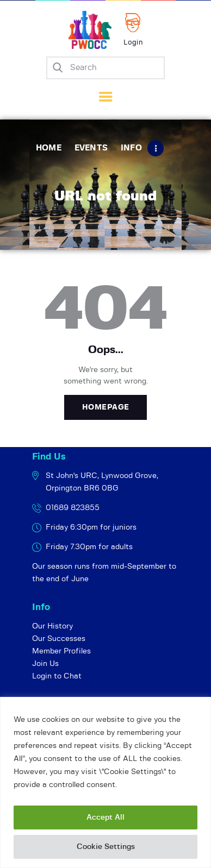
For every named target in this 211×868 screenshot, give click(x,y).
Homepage (106, 407)
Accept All (105, 817)
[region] (105, 782)
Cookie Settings (106, 847)
